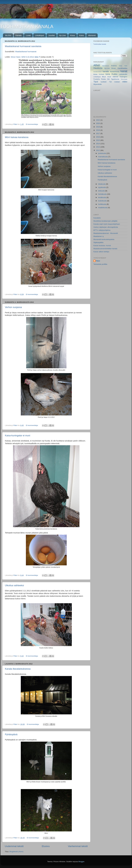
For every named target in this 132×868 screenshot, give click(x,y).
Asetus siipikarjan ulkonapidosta (106, 227)
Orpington (123, 77)
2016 (98, 137)
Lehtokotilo (123, 74)
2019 (98, 127)
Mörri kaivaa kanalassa (17, 137)
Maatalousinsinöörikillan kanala (105, 249)
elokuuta (102, 191)
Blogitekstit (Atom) (16, 852)
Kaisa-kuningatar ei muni (18, 436)
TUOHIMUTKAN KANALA (27, 27)
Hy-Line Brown (110, 68)
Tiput (96, 82)
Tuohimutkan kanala (100, 44)
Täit (110, 82)
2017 (98, 133)
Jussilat (52, 35)
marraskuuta (103, 157)
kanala (106, 71)
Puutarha (97, 79)
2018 (98, 130)
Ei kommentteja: (32, 124)
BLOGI (8, 35)
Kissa (73, 35)
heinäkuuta (103, 194)
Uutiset (117, 82)
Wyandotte (98, 84)
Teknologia (124, 79)
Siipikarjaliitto (99, 242)
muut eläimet (113, 77)
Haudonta (98, 68)
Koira (81, 35)
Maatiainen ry (99, 236)
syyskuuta (102, 187)
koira (108, 74)
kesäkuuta (102, 197)
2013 (98, 147)
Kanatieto (97, 218)
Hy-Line (62, 35)
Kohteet (102, 74)
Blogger (81, 862)
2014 (98, 144)
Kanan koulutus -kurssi (102, 246)
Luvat (28, 35)
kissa (95, 74)
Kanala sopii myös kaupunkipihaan (107, 224)
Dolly (121, 66)
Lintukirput (39, 35)
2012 (98, 150)
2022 (98, 120)
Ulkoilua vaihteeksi (14, 585)
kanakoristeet (98, 72)
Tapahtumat (115, 79)
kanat (124, 71)
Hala (126, 66)
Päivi (98, 261)
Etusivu (46, 846)
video (125, 82)
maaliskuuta (103, 208)
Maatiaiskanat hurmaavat (26, 52)
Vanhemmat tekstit (78, 846)
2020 (98, 123)
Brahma (114, 66)
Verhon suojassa (13, 307)
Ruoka (103, 79)
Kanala (19, 35)
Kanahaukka (122, 68)
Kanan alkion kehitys (101, 252)
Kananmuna (115, 72)
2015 (98, 140)
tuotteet (103, 82)
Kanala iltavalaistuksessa (18, 669)
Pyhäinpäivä (11, 734)
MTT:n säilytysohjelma (102, 230)
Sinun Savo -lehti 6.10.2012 (26, 57)
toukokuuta (103, 201)
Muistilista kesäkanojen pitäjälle (105, 221)
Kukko (114, 74)
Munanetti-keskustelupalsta (104, 239)
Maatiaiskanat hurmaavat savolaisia (23, 46)
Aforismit (92, 35)
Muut (104, 77)
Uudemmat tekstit (14, 846)
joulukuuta (102, 153)
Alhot (97, 65)
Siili (108, 79)
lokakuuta (102, 184)
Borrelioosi (106, 66)
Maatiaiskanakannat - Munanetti (106, 233)
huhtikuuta (102, 204)
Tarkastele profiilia (100, 264)
